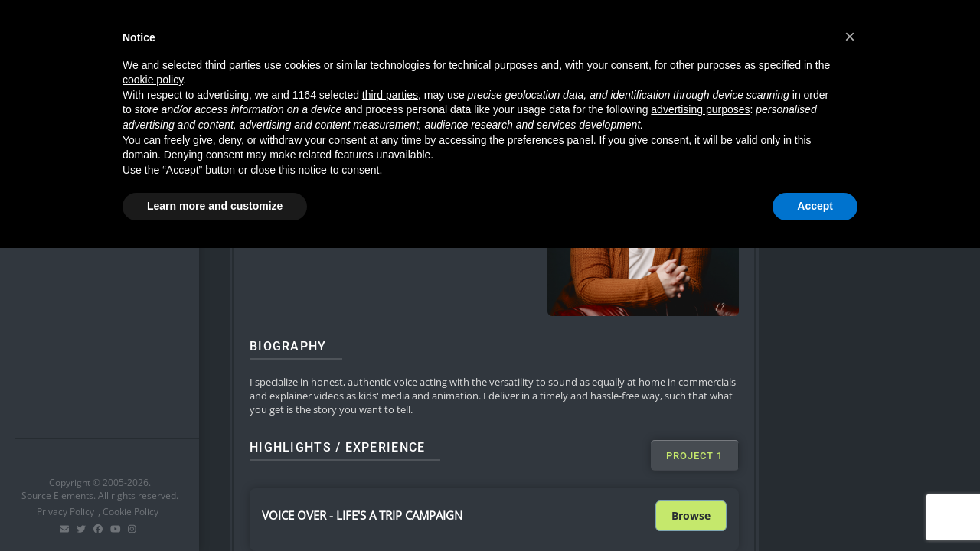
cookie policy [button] (153, 80)
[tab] (694, 455)
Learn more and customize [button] (215, 206)
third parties (390, 95)
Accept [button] (815, 206)
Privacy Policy (65, 512)
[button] (850, 37)
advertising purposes (700, 109)
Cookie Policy (131, 512)
